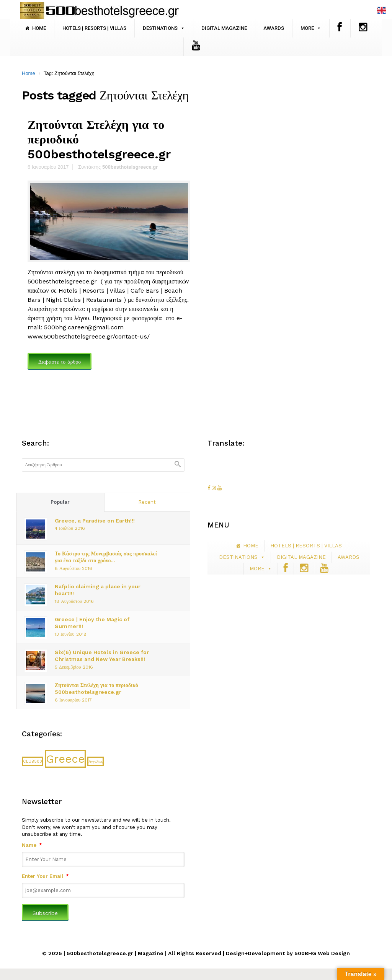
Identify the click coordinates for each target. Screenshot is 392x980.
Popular (60, 502)
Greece (65, 759)
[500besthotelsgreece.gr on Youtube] (220, 488)
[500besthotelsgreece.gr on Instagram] (215, 488)
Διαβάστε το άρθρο (60, 362)
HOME (39, 28)
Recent (147, 502)
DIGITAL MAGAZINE (224, 28)
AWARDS (274, 28)
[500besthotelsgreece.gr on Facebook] (210, 488)
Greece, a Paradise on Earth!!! (95, 521)
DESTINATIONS (160, 28)
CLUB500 (33, 761)
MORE (307, 28)
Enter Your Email (45, 876)
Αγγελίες (96, 761)
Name (32, 845)
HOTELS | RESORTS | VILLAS (94, 28)
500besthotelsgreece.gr (130, 167)
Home (29, 73)
